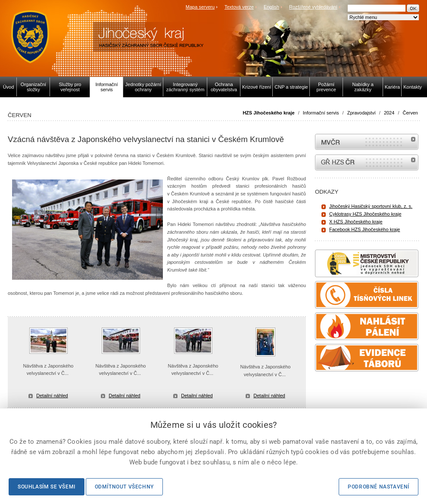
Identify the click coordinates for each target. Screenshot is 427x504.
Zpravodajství (362, 113)
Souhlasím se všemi (47, 487)
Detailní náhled (52, 396)
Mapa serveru (200, 7)
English (271, 7)
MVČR (367, 142)
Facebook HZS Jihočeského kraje (365, 229)
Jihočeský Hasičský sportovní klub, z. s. (371, 206)
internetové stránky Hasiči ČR (367, 162)
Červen (410, 113)
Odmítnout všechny (124, 487)
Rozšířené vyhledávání (313, 7)
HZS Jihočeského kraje (268, 113)
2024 (389, 113)
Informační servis (321, 113)
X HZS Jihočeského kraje (356, 222)
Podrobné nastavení (379, 487)
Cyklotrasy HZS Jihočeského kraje (365, 214)
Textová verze (239, 7)
